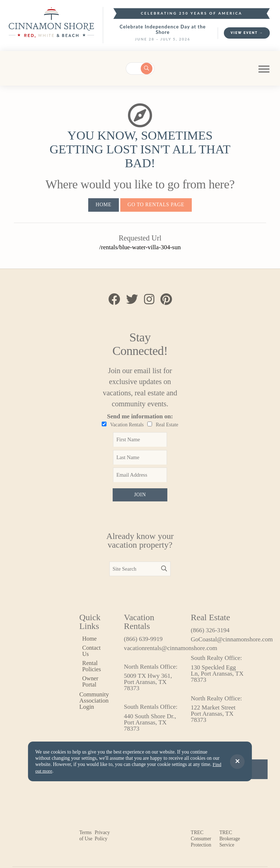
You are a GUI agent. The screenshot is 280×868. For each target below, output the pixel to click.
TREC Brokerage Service (230, 841)
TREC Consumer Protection (201, 841)
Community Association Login (94, 703)
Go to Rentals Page (156, 205)
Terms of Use (86, 838)
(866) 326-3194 (210, 632)
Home (102, 205)
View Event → (247, 33)
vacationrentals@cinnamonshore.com (151, 650)
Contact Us (92, 653)
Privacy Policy (102, 838)
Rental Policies (92, 669)
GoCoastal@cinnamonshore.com (218, 642)
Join (140, 496)
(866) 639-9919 (143, 641)
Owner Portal (91, 684)
